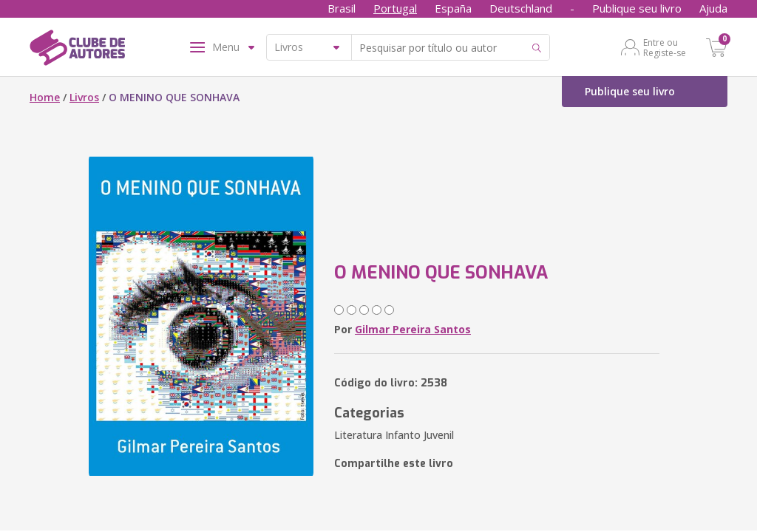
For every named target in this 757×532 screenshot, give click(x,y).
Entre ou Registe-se (665, 47)
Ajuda (713, 8)
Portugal (395, 8)
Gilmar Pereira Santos (413, 329)
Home (45, 97)
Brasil (342, 8)
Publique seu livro (637, 8)
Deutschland (521, 8)
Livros (84, 97)
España (453, 8)
